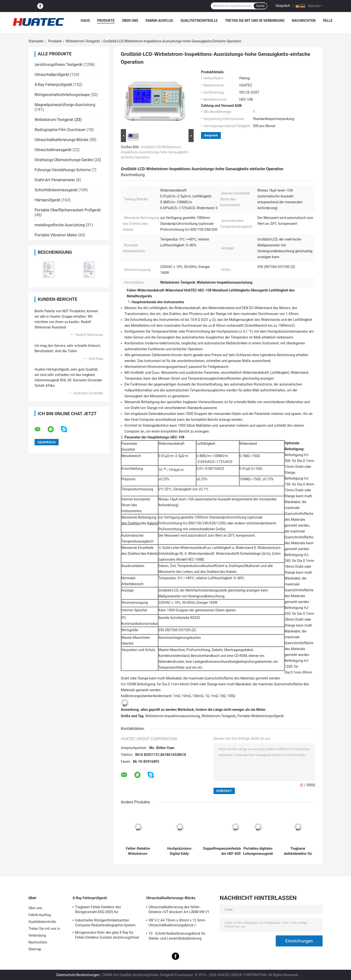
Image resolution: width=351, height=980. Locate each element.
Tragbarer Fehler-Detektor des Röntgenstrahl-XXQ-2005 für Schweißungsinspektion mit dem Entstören (108, 910)
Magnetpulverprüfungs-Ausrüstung (65, 105)
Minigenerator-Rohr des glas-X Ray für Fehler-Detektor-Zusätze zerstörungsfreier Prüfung (107, 936)
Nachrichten (304, 21)
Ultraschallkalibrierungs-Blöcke (61, 140)
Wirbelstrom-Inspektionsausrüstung (173, 716)
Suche (260, 6)
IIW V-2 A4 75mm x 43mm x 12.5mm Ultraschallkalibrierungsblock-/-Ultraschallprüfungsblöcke (177, 923)
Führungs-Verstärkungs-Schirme (63, 170)
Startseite (36, 41)
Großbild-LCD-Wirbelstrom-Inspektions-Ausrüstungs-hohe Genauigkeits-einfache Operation (155, 152)
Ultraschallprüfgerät (52, 75)
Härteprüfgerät (47, 200)
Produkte (106, 21)
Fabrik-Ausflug (159, 21)
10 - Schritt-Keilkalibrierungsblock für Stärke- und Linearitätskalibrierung (177, 936)
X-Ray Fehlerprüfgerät (53, 85)
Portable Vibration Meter (56, 235)
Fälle (328, 21)
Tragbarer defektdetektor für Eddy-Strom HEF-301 (298, 851)
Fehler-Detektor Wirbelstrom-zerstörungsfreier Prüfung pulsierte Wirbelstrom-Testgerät (138, 851)
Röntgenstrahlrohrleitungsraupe (62, 95)
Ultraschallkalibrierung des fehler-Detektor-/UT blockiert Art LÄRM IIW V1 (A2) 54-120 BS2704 (179, 910)
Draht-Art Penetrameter (55, 180)
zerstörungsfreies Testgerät (58, 65)
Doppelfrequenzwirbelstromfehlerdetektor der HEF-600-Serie (236, 851)
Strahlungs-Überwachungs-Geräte (64, 160)
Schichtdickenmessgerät (56, 190)
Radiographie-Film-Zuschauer (60, 130)
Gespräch (283, 6)
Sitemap (35, 949)
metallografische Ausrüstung (60, 225)
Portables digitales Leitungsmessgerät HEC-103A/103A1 (258, 851)
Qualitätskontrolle (199, 21)
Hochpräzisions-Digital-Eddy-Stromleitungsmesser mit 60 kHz (180, 851)
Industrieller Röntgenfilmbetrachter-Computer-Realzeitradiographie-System (105, 923)
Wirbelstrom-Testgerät (83, 41)
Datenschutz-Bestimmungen (78, 975)
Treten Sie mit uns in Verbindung (255, 21)
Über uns (130, 21)
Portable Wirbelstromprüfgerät (260, 716)
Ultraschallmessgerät (53, 150)
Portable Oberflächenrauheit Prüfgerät (68, 210)
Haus (85, 21)
